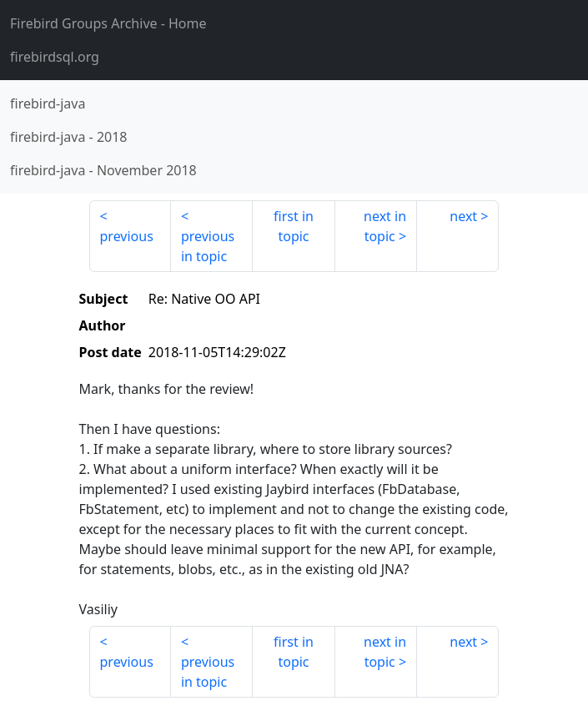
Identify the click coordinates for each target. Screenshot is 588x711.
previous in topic (208, 246)
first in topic (294, 226)
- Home (108, 23)
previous (127, 236)
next (463, 216)
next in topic (385, 226)
